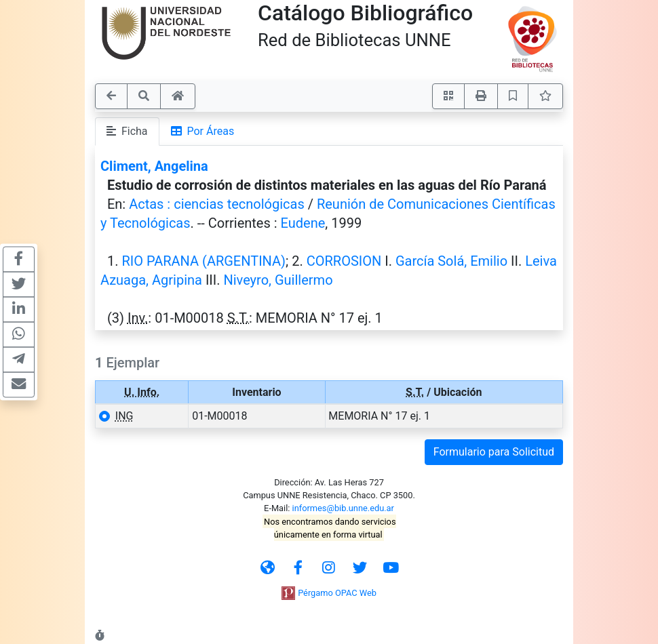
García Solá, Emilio (451, 261)
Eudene (303, 223)
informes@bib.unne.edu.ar (343, 508)
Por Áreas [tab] (203, 131)
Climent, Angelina (154, 166)
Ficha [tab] (127, 131)
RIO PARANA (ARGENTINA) (204, 261)
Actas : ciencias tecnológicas (217, 204)
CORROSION (344, 261)
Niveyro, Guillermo (278, 280)
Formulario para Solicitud (494, 452)
